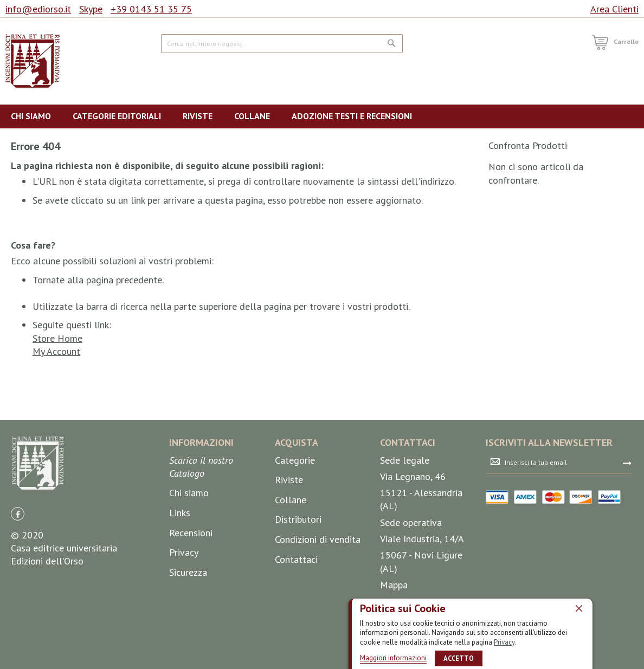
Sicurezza (188, 572)
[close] (579, 608)
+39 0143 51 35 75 (151, 9)
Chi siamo (189, 493)
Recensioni (191, 533)
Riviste (289, 480)
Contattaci (296, 559)
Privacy (504, 642)
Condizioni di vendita (318, 539)
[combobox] (282, 44)
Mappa (394, 585)
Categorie (295, 460)
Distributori (298, 519)
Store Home (57, 338)
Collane (291, 500)
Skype (91, 9)
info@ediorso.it (38, 9)
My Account (56, 351)
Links (180, 513)
